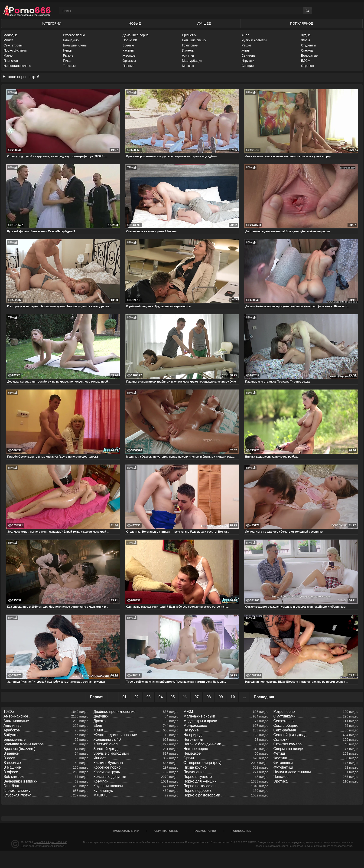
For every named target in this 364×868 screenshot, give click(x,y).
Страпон (307, 66)
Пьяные (128, 66)
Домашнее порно (136, 35)
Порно (24, 846)
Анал (245, 35)
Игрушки (248, 61)
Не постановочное (17, 66)
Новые (135, 23)
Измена (188, 50)
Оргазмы (129, 61)
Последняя (264, 697)
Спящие (247, 66)
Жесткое (129, 56)
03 (149, 697)
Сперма (307, 50)
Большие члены (75, 45)
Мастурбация (192, 61)
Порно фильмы (15, 50)
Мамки (8, 56)
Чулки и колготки (254, 40)
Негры (68, 50)
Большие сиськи (194, 40)
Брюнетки (189, 35)
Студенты (308, 45)
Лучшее (204, 23)
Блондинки (71, 40)
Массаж (188, 66)
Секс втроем (13, 45)
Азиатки (188, 56)
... (244, 697)
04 (161, 697)
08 (209, 697)
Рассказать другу (126, 831)
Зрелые (128, 45)
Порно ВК (130, 40)
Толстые (69, 66)
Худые (306, 35)
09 (221, 697)
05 (173, 697)
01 (124, 697)
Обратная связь (166, 831)
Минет (8, 40)
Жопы (305, 40)
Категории (52, 23)
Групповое (190, 45)
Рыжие (68, 56)
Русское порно (74, 35)
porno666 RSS (241, 831)
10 (233, 697)
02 (136, 697)
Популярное (302, 23)
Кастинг (128, 50)
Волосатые (309, 56)
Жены (246, 50)
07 (197, 697)
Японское (11, 61)
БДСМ (306, 61)
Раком (246, 45)
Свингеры (249, 56)
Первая (97, 697)
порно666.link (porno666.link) (50, 842)
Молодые (11, 35)
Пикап (68, 61)
